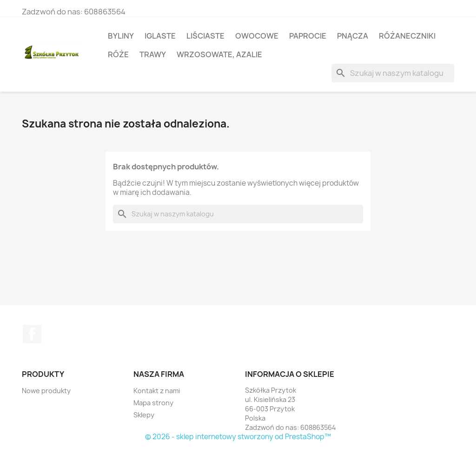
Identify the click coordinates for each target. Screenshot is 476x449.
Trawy (153, 54)
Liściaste (205, 36)
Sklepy (144, 415)
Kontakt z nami (157, 391)
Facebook (32, 334)
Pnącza (353, 36)
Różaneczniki (407, 36)
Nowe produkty (46, 391)
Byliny (121, 36)
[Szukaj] (393, 73)
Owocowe (257, 36)
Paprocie (308, 36)
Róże (118, 54)
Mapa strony (153, 403)
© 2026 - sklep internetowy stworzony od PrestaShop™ (238, 437)
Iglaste (160, 36)
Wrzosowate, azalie (219, 54)
